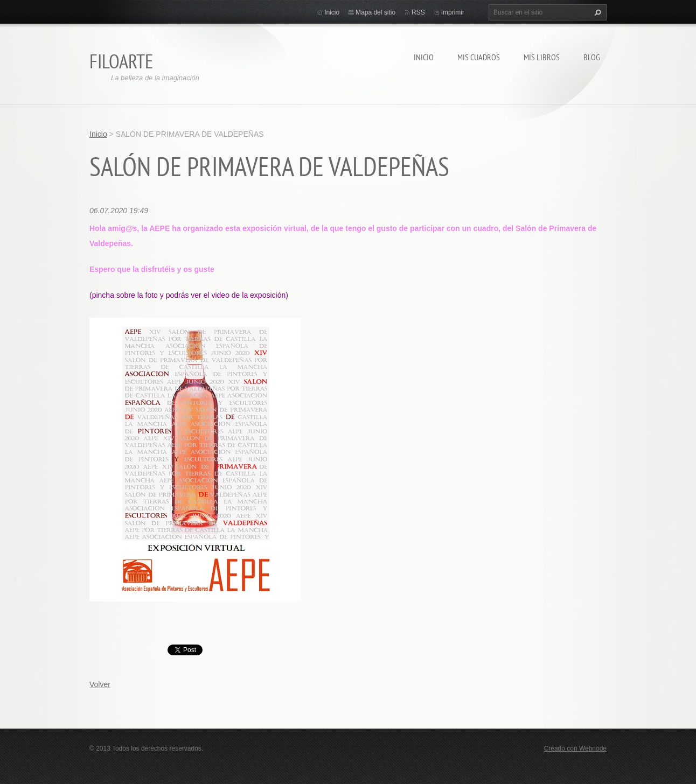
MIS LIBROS (542, 57)
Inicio (424, 57)
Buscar (596, 12)
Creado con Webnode (575, 748)
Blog (592, 57)
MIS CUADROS (479, 57)
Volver (100, 684)
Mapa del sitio (375, 12)
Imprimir (453, 12)
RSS (418, 12)
